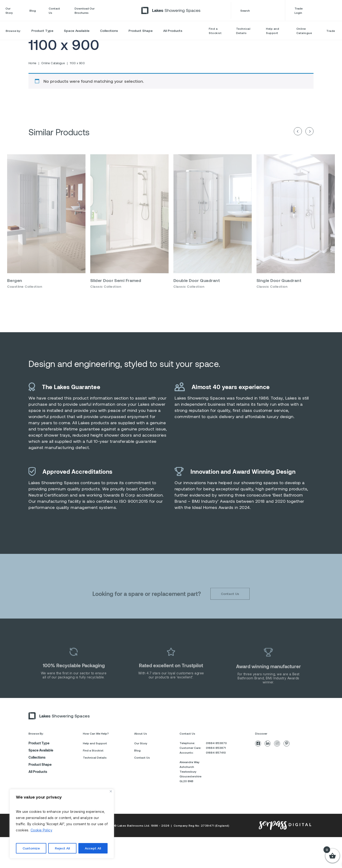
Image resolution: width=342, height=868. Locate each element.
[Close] (111, 791)
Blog (33, 10)
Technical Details (243, 31)
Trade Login (316, 10)
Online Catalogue (304, 31)
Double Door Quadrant (197, 291)
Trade (331, 31)
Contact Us (54, 10)
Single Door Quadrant (279, 291)
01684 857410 (216, 752)
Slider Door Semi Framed (116, 291)
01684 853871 (216, 748)
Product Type (42, 31)
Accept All (93, 848)
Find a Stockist (215, 31)
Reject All (62, 848)
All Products (173, 31)
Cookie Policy (42, 830)
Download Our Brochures (85, 10)
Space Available (77, 31)
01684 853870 (216, 743)
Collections (109, 31)
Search (258, 11)
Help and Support (273, 31)
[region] (62, 824)
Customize (31, 848)
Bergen (15, 291)
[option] (46, 233)
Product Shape (141, 31)
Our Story (9, 10)
